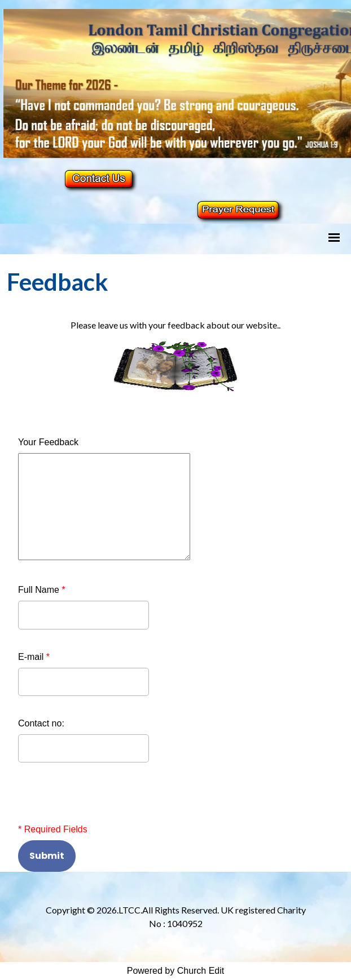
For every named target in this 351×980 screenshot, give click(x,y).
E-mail (34, 657)
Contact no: (41, 723)
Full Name (42, 590)
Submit (47, 856)
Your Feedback (48, 442)
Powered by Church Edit (176, 971)
